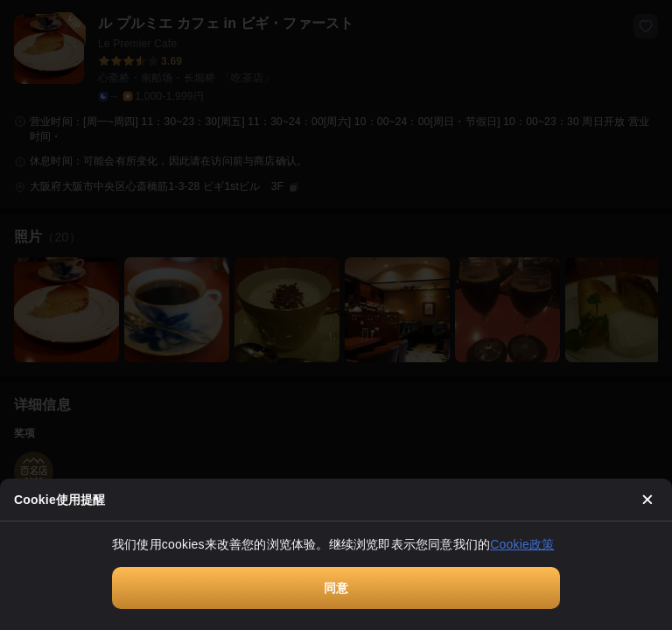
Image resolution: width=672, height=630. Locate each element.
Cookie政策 (522, 544)
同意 (336, 588)
